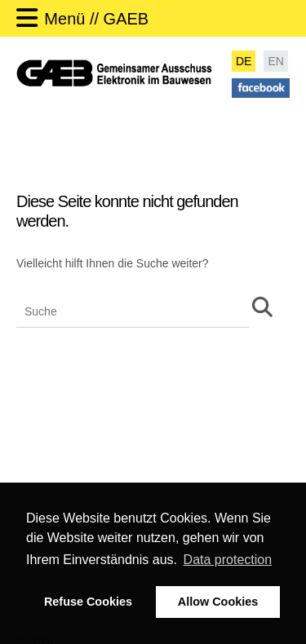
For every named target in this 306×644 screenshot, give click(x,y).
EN (275, 61)
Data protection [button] (228, 560)
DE (244, 61)
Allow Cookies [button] (218, 602)
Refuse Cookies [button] (88, 602)
